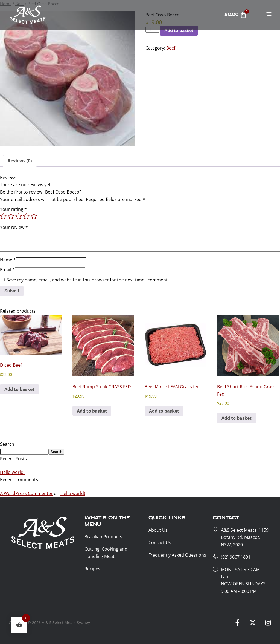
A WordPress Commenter (26, 493)
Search (7, 444)
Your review (14, 227)
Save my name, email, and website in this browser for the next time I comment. (88, 280)
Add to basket (179, 31)
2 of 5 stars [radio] (11, 216)
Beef (171, 48)
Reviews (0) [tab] (20, 161)
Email (7, 270)
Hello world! (12, 472)
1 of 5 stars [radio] (3, 216)
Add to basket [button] (19, 389)
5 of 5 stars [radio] (34, 216)
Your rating (13, 209)
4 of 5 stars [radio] (26, 216)
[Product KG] (152, 30)
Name (8, 260)
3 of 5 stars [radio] (19, 216)
